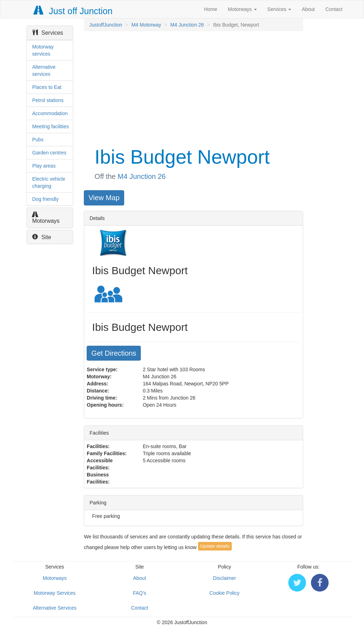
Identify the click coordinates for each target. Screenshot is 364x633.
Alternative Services (55, 608)
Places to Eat (47, 87)
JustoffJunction (106, 25)
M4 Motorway (146, 25)
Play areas (44, 166)
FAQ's (140, 593)
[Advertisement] (193, 88)
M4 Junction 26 (187, 25)
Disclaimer (224, 578)
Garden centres (49, 153)
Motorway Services (54, 593)
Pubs (38, 140)
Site (42, 237)
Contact (334, 9)
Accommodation (50, 113)
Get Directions (114, 353)
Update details (215, 546)
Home (211, 9)
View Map (104, 198)
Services (279, 9)
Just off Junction (73, 11)
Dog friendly (45, 199)
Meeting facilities (51, 126)
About (308, 9)
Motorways (242, 9)
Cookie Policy (224, 593)
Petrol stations (48, 100)
